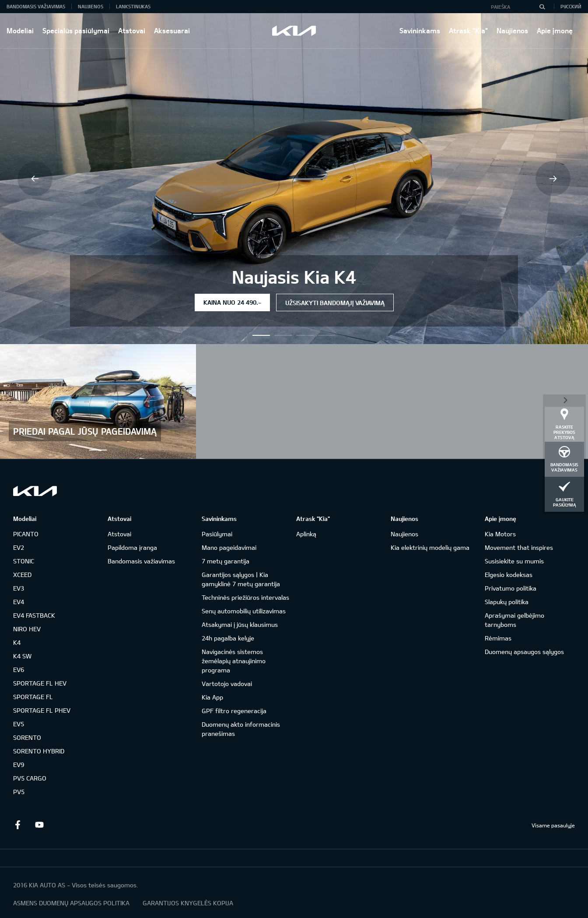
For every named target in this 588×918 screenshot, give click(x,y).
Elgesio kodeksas (509, 575)
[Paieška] (542, 7)
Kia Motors (500, 534)
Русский (571, 6)
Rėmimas (498, 638)
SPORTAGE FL (33, 697)
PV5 (19, 792)
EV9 (19, 765)
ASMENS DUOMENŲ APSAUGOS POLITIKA (71, 903)
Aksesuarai (172, 30)
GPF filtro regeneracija (234, 711)
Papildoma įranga (132, 547)
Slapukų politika (507, 602)
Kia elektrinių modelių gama (430, 547)
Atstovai (132, 30)
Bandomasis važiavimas (36, 6)
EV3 (19, 588)
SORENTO (27, 737)
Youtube (39, 825)
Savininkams (420, 30)
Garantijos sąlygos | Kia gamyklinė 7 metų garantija (241, 579)
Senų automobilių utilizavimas (244, 611)
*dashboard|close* (564, 400)
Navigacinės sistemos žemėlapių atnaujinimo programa (234, 661)
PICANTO (26, 534)
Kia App (212, 697)
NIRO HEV (27, 629)
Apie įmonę (555, 30)
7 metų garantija (226, 561)
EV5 (19, 724)
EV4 (19, 602)
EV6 (19, 670)
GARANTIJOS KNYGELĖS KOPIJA (188, 903)
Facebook (17, 825)
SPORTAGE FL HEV (40, 683)
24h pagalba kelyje (228, 638)
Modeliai (20, 30)
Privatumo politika (511, 588)
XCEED (22, 575)
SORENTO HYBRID (39, 751)
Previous (35, 179)
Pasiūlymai (217, 534)
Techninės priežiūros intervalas (245, 597)
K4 (17, 642)
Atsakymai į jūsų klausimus (240, 624)
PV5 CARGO (30, 778)
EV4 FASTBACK (34, 615)
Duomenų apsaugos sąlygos (524, 652)
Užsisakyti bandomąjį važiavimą (335, 303)
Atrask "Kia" (468, 30)
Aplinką (306, 534)
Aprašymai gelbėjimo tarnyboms (514, 620)
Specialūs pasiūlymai (76, 30)
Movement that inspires (519, 547)
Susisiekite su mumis (514, 561)
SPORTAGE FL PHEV (42, 710)
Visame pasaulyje (553, 825)
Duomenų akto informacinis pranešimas (241, 729)
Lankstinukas (133, 6)
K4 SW (22, 656)
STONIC (24, 561)
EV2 (19, 547)
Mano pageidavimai (229, 547)
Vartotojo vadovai (227, 684)
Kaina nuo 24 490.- (232, 302)
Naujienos (512, 30)
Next (553, 179)
